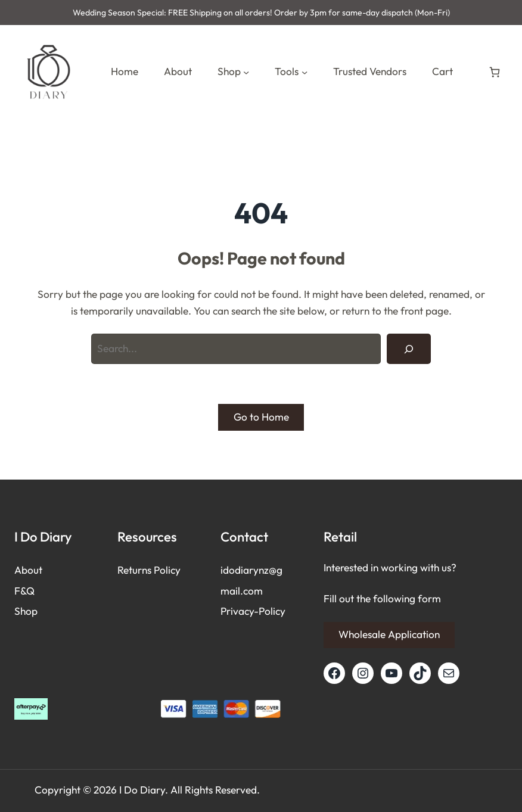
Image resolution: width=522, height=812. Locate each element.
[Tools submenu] (304, 71)
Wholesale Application (389, 634)
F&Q (24, 591)
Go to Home (261, 417)
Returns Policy (149, 570)
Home (125, 71)
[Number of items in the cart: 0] (495, 72)
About (28, 570)
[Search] (409, 349)
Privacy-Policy (253, 611)
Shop (26, 611)
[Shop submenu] (246, 71)
